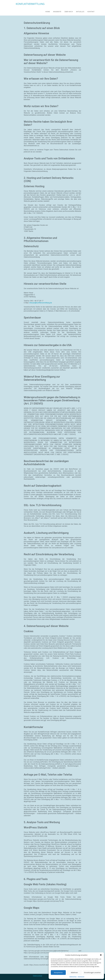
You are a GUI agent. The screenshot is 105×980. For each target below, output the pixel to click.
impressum (81, 977)
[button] (101, 955)
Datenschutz (38, 976)
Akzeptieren (58, 972)
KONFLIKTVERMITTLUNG (30, 4)
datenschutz (73, 977)
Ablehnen (74, 972)
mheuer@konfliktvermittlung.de (41, 303)
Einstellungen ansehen (92, 972)
